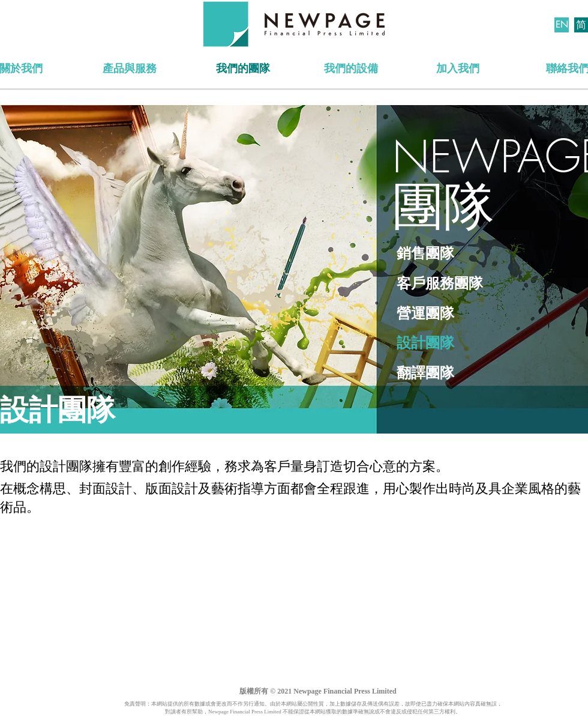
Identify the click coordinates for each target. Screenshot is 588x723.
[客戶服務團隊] (477, 284)
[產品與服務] (129, 69)
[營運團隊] (450, 314)
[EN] (562, 25)
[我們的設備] (351, 69)
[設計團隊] (438, 343)
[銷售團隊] (486, 254)
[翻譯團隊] (487, 374)
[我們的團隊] (243, 69)
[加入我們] (458, 69)
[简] (581, 25)
